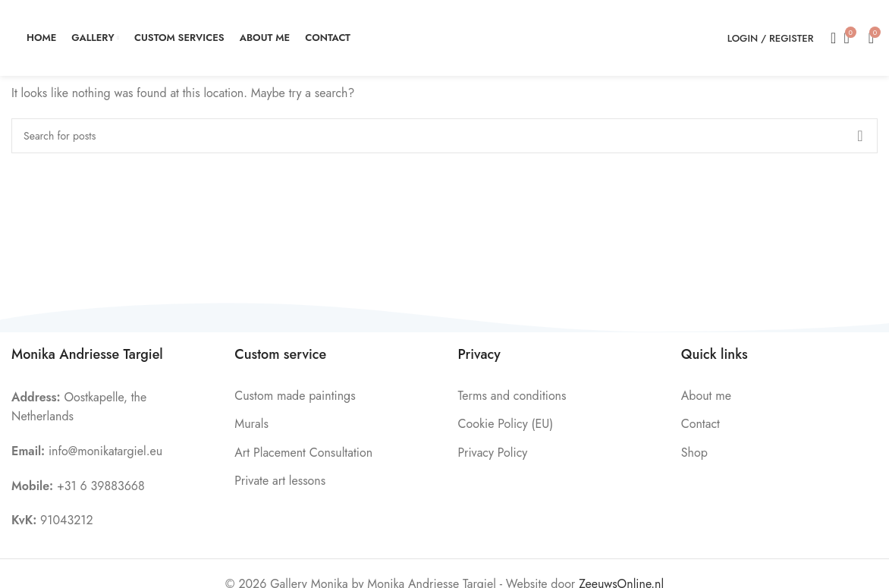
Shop (694, 453)
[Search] (828, 38)
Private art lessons (280, 481)
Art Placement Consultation (303, 453)
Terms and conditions (512, 396)
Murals (251, 424)
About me (706, 396)
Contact (701, 424)
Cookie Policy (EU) (506, 424)
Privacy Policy (493, 453)
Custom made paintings (295, 396)
